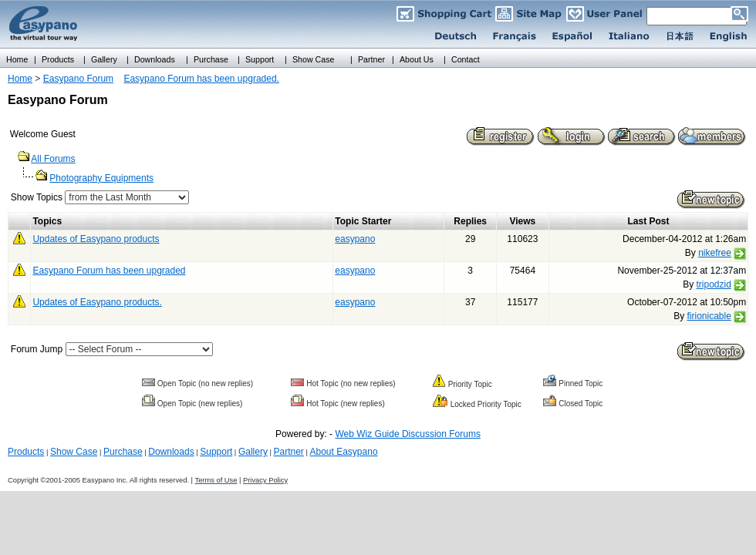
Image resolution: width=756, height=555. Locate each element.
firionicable (709, 316)
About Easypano (343, 452)
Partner (289, 452)
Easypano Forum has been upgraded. (201, 79)
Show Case (74, 452)
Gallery (253, 452)
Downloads (171, 452)
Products (26, 452)
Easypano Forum (78, 79)
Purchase (123, 452)
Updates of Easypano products (96, 239)
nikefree (715, 253)
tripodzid (713, 284)
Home (20, 79)
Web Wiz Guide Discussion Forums (408, 434)
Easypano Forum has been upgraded (109, 271)
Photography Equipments (101, 178)
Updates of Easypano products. (97, 302)
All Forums (53, 159)
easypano (355, 239)
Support (216, 452)
